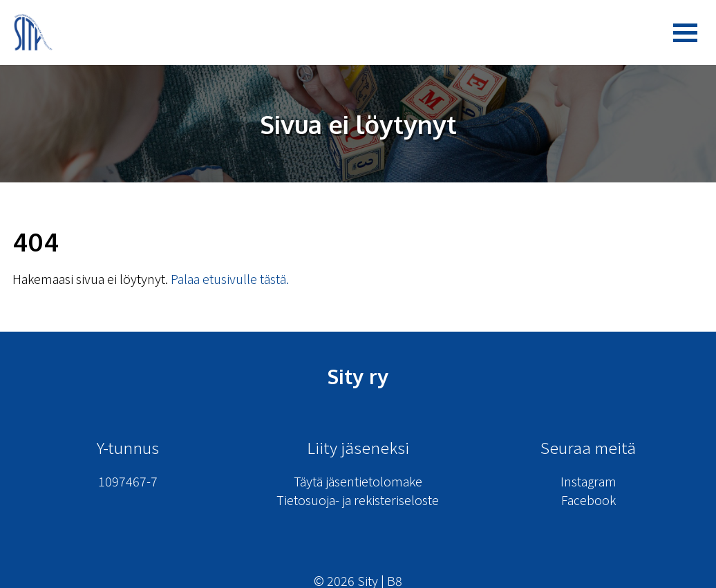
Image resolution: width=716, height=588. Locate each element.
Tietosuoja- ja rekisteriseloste (358, 500)
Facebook (588, 500)
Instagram (588, 481)
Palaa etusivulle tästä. (230, 278)
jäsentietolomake (374, 481)
